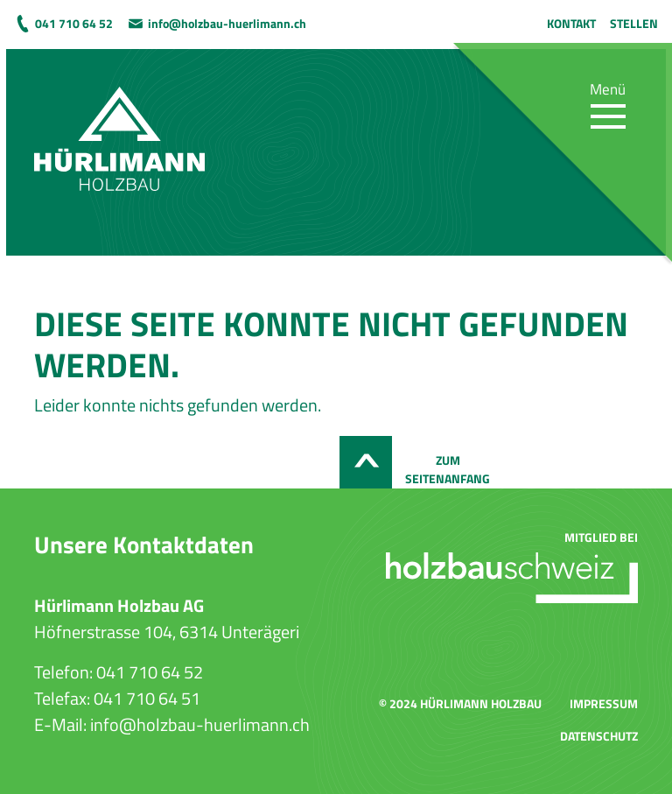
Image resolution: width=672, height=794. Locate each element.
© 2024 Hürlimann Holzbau (460, 703)
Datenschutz (599, 736)
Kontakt (571, 23)
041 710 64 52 (74, 23)
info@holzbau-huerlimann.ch (227, 23)
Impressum (604, 703)
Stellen (634, 23)
